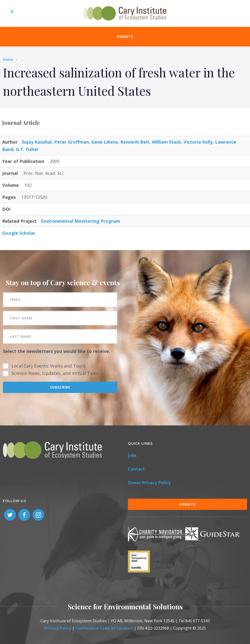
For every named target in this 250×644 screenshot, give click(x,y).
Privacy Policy (58, 628)
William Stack (167, 142)
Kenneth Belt (135, 142)
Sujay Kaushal (37, 142)
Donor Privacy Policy (149, 483)
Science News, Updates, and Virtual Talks (55, 373)
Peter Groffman (72, 142)
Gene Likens (105, 142)
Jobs (132, 455)
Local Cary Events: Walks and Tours (48, 366)
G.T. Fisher (27, 149)
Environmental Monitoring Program (81, 221)
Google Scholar (19, 233)
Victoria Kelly (198, 142)
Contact (136, 469)
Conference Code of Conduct (104, 628)
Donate (125, 37)
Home (8, 59)
